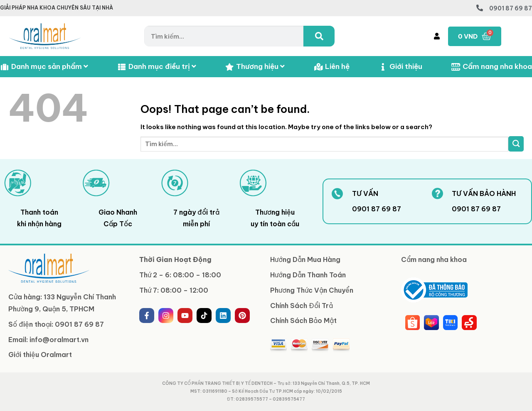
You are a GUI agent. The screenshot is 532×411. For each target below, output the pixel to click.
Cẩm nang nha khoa (492, 67)
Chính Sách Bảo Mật (303, 320)
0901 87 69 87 (511, 8)
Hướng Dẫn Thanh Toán (308, 275)
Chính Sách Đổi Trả (302, 306)
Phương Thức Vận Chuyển (312, 290)
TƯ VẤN (365, 193)
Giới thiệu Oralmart (40, 355)
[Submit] (516, 144)
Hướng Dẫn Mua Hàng (305, 259)
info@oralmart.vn (59, 340)
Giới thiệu (400, 67)
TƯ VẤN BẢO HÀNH (484, 193)
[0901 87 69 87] (480, 8)
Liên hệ (332, 67)
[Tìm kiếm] (319, 36)
